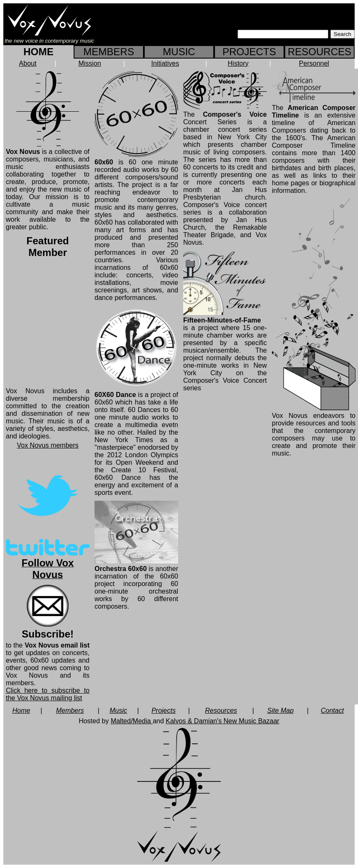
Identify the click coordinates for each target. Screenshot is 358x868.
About (28, 63)
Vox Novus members (48, 445)
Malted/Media (132, 721)
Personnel (314, 63)
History (238, 63)
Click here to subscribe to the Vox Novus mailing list (48, 694)
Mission (89, 63)
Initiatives (165, 63)
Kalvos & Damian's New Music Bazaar (222, 721)
